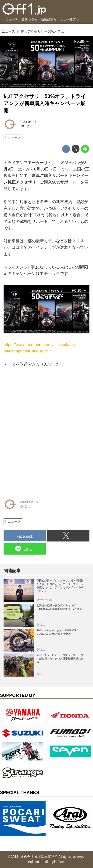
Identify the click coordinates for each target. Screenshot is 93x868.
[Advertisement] (39, 397)
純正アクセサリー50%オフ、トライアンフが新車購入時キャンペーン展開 (45, 103)
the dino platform (52, 862)
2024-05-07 (28, 122)
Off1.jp (24, 126)
